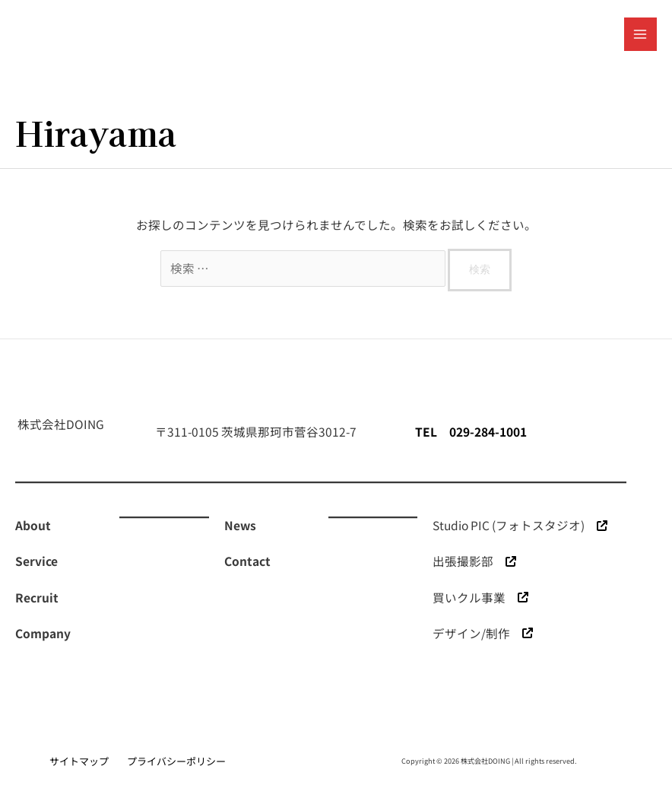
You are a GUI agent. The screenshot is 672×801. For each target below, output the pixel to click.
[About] (33, 525)
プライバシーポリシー (176, 761)
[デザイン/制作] (483, 633)
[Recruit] (37, 598)
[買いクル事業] (481, 598)
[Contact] (247, 561)
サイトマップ (79, 761)
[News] (240, 525)
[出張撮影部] (475, 561)
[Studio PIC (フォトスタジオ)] (520, 525)
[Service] (36, 561)
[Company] (43, 633)
